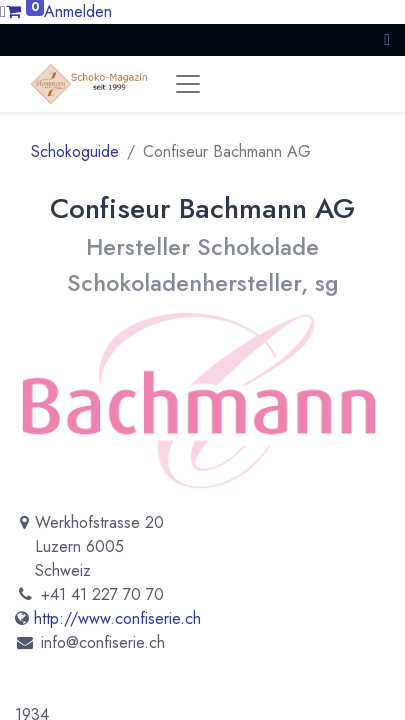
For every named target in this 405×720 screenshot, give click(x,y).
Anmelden (78, 11)
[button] (387, 39)
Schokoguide (75, 151)
